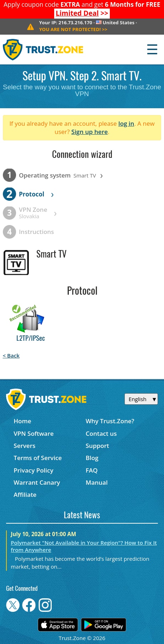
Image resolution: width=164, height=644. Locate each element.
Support (97, 446)
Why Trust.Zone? (110, 421)
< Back (11, 355)
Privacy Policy (33, 470)
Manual (97, 482)
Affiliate (25, 495)
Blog (92, 458)
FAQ (92, 470)
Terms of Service (38, 458)
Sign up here (89, 132)
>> (82, 13)
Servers (24, 446)
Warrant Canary (37, 482)
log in (126, 123)
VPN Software (34, 433)
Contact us (101, 433)
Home (22, 421)
